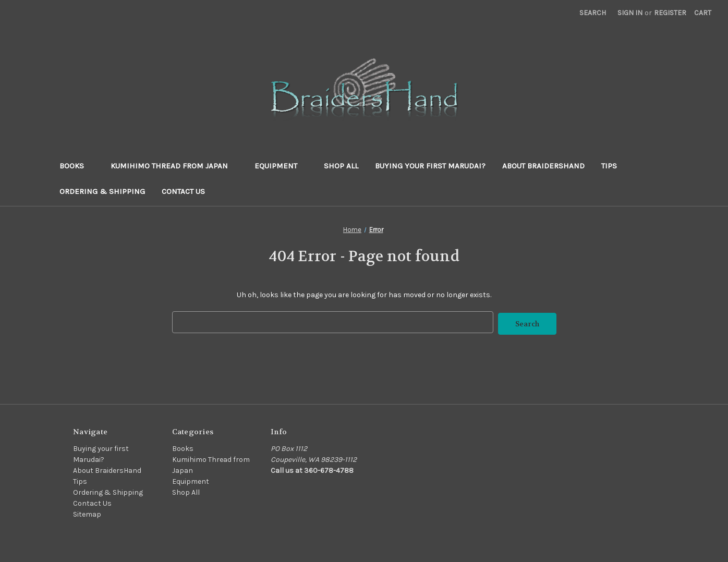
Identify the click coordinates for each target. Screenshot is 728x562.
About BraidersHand (543, 166)
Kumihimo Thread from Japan (174, 166)
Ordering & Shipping (102, 191)
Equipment (281, 166)
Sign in (630, 13)
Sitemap (87, 513)
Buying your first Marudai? (430, 166)
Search (593, 13)
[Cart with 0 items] (703, 13)
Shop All (341, 166)
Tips (609, 166)
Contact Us (183, 191)
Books (77, 166)
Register (670, 13)
